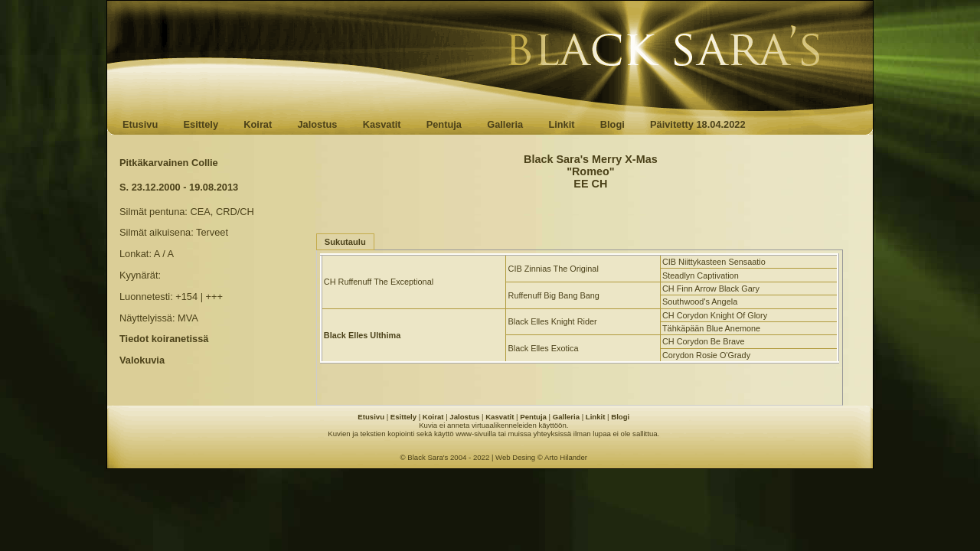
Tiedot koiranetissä (164, 339)
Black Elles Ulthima (362, 335)
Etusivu (140, 124)
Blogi (612, 124)
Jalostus (318, 124)
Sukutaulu (345, 242)
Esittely (201, 124)
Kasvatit (382, 124)
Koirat (258, 124)
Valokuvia (142, 360)
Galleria (505, 124)
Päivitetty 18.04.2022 (698, 124)
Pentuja (444, 124)
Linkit (561, 124)
